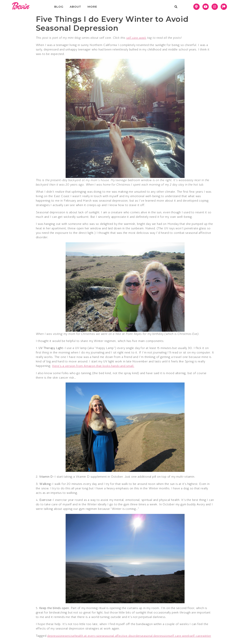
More (92, 7)
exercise (69, 636)
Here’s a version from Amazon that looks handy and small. (93, 366)
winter (207, 636)
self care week (136, 38)
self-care (196, 636)
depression (55, 636)
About (75, 7)
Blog (59, 7)
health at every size (88, 636)
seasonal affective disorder (121, 636)
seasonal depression (155, 636)
